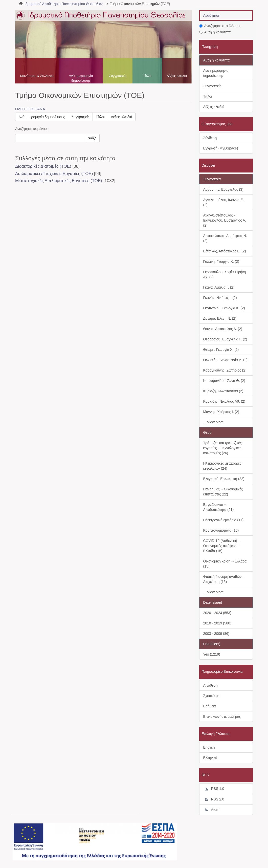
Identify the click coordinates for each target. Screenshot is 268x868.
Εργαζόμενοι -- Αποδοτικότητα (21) (219, 507)
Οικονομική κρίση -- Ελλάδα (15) (225, 564)
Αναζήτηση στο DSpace (220, 26)
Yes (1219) (212, 654)
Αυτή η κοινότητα (215, 32)
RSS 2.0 (214, 799)
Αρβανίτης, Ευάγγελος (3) (223, 189)
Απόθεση (210, 685)
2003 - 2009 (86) (216, 634)
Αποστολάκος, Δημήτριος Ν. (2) (225, 238)
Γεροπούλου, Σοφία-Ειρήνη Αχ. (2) (225, 274)
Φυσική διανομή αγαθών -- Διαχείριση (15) (224, 579)
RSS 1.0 (214, 789)
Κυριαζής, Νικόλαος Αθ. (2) (224, 401)
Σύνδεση (210, 138)
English (209, 747)
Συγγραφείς (118, 76)
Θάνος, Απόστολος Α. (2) (223, 329)
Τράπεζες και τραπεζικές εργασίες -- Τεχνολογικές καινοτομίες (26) (222, 448)
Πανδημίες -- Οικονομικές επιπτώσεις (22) (223, 492)
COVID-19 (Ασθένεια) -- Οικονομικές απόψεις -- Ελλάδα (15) (222, 546)
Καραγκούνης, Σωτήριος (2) (225, 370)
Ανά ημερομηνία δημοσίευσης (81, 78)
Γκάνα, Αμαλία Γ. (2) (219, 287)
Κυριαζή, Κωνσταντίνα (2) (223, 391)
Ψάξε (92, 138)
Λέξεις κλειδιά (177, 76)
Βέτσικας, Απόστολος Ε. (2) (225, 251)
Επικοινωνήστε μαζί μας (222, 717)
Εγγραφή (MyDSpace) (221, 148)
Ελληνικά (210, 758)
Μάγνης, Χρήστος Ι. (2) (221, 412)
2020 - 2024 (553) (217, 613)
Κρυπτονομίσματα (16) (221, 530)
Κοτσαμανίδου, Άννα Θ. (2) (224, 381)
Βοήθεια (210, 706)
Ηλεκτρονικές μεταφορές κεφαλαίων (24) (222, 466)
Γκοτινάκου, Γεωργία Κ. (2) (224, 308)
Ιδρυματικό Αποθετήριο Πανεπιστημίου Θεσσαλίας (64, 4)
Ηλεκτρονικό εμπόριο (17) (224, 520)
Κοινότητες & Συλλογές (37, 76)
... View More (214, 422)
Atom (211, 810)
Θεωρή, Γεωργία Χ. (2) (221, 350)
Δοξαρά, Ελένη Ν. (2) (220, 318)
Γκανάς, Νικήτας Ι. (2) (220, 298)
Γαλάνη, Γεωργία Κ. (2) (221, 262)
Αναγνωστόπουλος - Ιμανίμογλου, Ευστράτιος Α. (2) (225, 220)
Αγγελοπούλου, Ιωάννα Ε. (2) (224, 202)
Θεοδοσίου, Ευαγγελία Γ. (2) (225, 339)
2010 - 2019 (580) (217, 623)
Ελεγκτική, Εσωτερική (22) (224, 479)
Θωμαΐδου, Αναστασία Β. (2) (226, 360)
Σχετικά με (211, 696)
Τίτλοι (147, 76)
